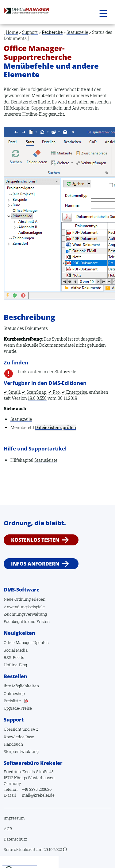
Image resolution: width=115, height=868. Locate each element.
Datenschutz (15, 839)
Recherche (52, 32)
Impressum (14, 818)
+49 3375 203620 (37, 789)
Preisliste (12, 701)
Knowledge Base (19, 737)
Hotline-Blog (35, 114)
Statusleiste (46, 460)
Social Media (16, 650)
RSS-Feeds (14, 657)
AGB (8, 829)
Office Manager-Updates (26, 642)
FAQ (34, 729)
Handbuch (13, 744)
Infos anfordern (35, 564)
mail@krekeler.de (38, 795)
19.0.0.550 (37, 398)
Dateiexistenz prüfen (56, 427)
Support (30, 32)
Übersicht (13, 729)
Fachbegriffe (15, 621)
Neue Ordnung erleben (25, 599)
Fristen (43, 621)
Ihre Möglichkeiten (21, 686)
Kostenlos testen (35, 540)
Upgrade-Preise (18, 708)
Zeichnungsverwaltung (25, 614)
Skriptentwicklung (21, 751)
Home (12, 32)
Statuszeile (77, 32)
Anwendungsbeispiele (24, 607)
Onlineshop (14, 693)
